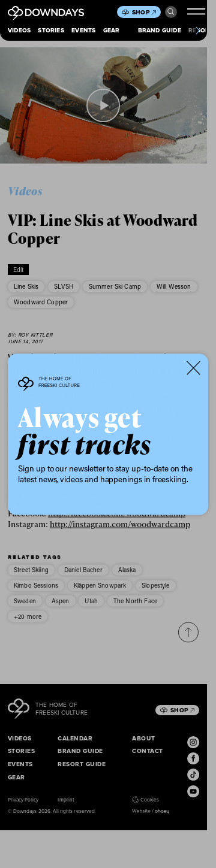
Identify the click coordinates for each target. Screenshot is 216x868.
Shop (144, 12)
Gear (112, 30)
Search (171, 12)
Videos (19, 30)
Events (83, 30)
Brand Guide (160, 30)
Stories (51, 30)
